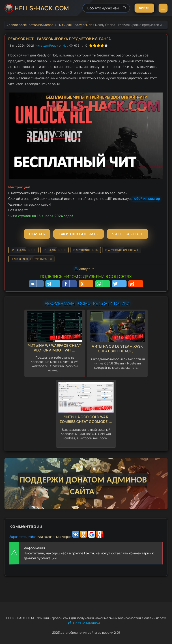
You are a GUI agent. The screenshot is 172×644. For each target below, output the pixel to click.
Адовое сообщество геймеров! (30, 25)
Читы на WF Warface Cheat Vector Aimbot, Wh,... (55, 348)
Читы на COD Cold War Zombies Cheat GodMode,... (86, 419)
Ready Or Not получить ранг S (31, 259)
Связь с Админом (84, 623)
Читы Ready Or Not (23, 250)
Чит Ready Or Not (54, 250)
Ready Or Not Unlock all (122, 250)
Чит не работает (128, 234)
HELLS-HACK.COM (42, 8)
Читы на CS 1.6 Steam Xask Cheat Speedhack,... (117, 349)
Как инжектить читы (78, 234)
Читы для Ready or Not (75, 25)
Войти (144, 8)
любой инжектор (146, 199)
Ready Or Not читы (86, 250)
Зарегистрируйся (23, 537)
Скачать (37, 234)
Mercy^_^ (86, 269)
